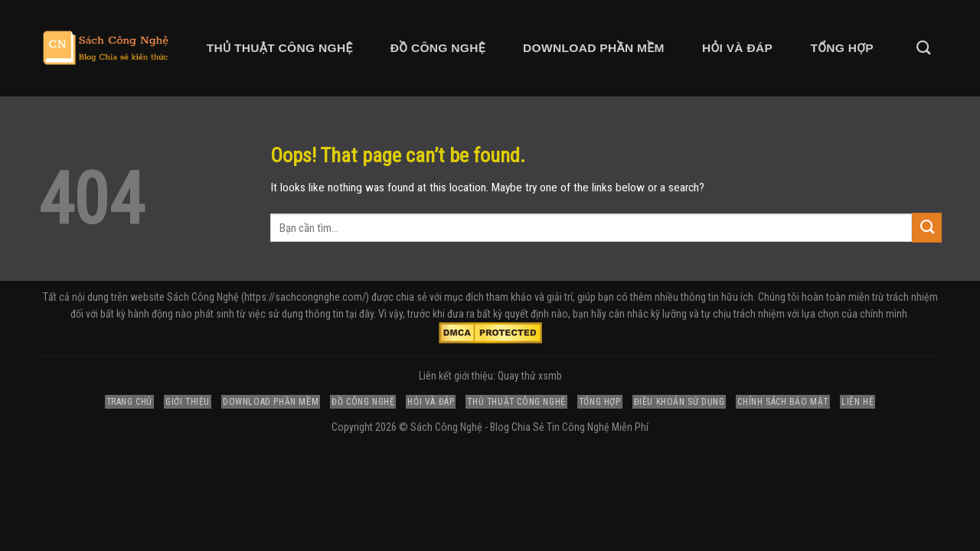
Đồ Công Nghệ (438, 48)
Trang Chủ (129, 402)
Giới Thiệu (188, 402)
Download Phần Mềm (594, 48)
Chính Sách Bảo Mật (783, 402)
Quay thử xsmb (530, 376)
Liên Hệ (857, 402)
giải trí (560, 297)
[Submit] (927, 227)
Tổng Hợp (841, 48)
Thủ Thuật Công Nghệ (280, 48)
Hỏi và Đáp (737, 48)
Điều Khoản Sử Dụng (679, 402)
